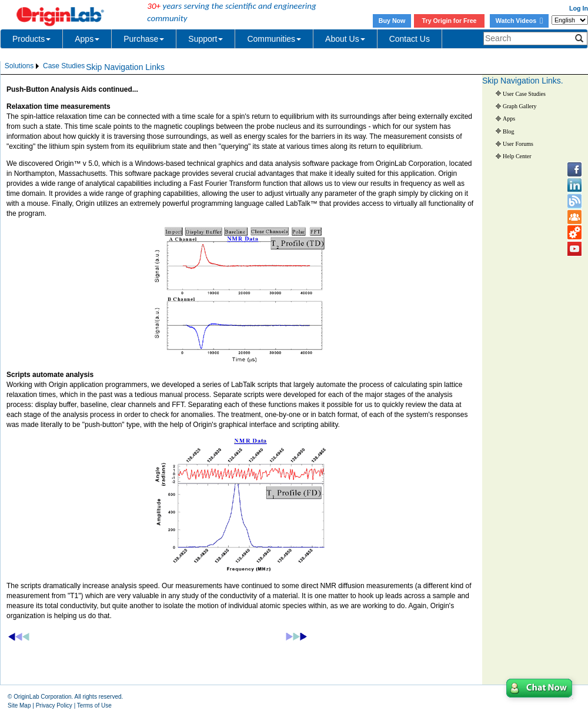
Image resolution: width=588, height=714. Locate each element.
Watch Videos (519, 21)
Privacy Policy (54, 705)
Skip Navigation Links (125, 67)
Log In (579, 8)
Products (31, 39)
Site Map (19, 705)
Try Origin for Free (450, 21)
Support (206, 39)
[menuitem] (23, 66)
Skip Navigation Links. (523, 81)
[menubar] (45, 66)
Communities (274, 39)
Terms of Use (94, 705)
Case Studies (64, 66)
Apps (87, 39)
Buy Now (392, 21)
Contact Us (410, 39)
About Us (345, 39)
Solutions (19, 66)
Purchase (144, 39)
